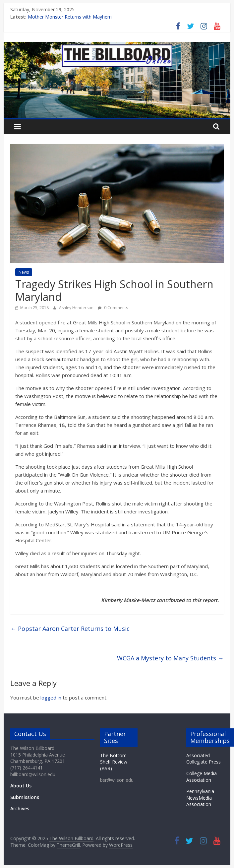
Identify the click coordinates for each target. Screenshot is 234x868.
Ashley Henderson (77, 308)
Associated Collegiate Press (204, 759)
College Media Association (202, 777)
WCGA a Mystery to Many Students (170, 658)
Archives (20, 808)
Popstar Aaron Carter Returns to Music (70, 629)
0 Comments (113, 308)
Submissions (25, 797)
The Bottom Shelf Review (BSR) (114, 762)
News (24, 272)
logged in (51, 698)
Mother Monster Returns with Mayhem (70, 17)
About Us (21, 786)
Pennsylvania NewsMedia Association (200, 798)
